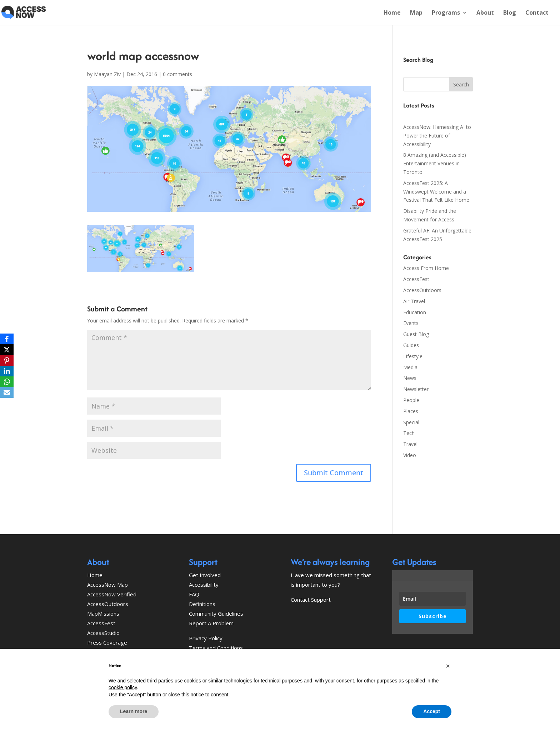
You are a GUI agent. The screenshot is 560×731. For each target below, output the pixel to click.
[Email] (7, 392)
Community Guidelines (216, 614)
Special (411, 422)
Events (411, 323)
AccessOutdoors (422, 290)
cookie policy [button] (123, 687)
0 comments (177, 74)
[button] (448, 666)
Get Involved (205, 575)
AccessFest (416, 279)
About (485, 13)
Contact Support (311, 600)
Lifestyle (413, 356)
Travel (410, 444)
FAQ (194, 594)
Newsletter (416, 389)
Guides (411, 345)
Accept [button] (432, 711)
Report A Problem (211, 623)
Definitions (202, 604)
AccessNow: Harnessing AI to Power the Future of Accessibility (437, 136)
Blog (510, 13)
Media (410, 367)
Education (415, 312)
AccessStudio (103, 633)
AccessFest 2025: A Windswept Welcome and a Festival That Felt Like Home (436, 192)
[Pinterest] (7, 360)
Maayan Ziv (107, 74)
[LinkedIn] (7, 371)
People (411, 400)
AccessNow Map (107, 585)
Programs (446, 13)
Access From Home (426, 268)
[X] (7, 350)
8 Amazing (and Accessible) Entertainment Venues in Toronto (435, 163)
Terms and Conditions (216, 648)
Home (392, 13)
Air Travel (414, 301)
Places (411, 411)
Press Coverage (107, 642)
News (410, 378)
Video (410, 455)
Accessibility (204, 585)
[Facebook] (7, 339)
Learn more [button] (134, 711)
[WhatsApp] (7, 382)
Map (416, 13)
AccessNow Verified (112, 594)
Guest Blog (416, 334)
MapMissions (103, 614)
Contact (537, 13)
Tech (409, 433)
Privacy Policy (206, 638)
